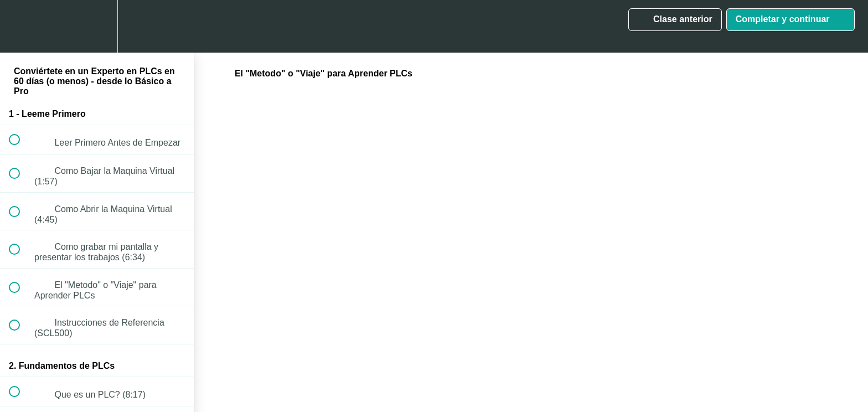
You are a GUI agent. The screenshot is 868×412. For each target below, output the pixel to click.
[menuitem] (97, 26)
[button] (20, 26)
